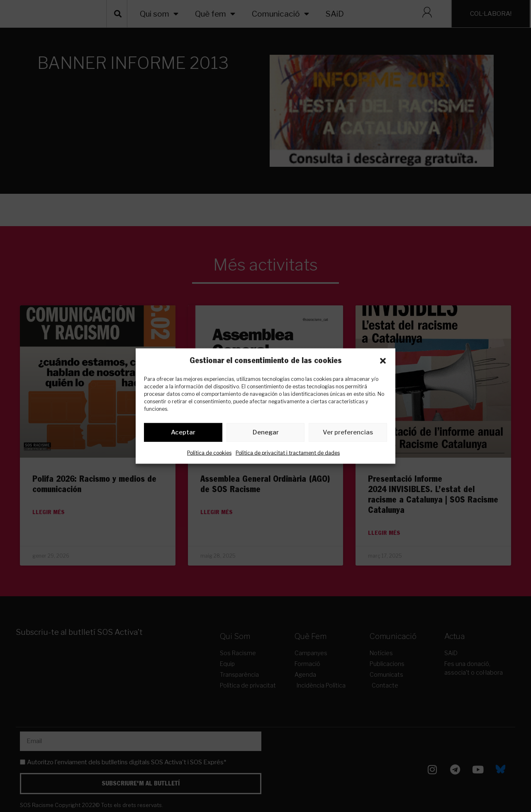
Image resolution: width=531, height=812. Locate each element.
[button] (383, 361)
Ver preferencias (348, 434)
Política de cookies (209, 454)
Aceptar (183, 434)
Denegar (266, 434)
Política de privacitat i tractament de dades (288, 454)
